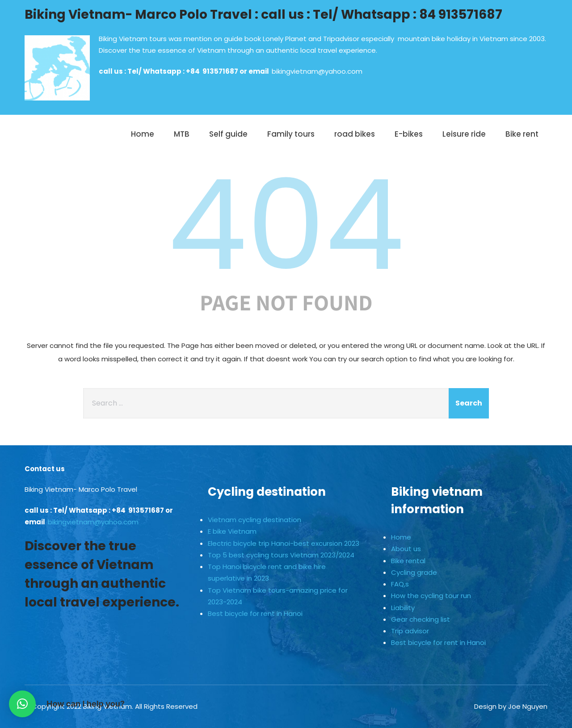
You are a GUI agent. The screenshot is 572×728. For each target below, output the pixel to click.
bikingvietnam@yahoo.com (317, 71)
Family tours (291, 134)
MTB (182, 134)
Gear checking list (421, 619)
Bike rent (522, 134)
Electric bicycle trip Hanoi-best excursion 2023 (284, 543)
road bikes (355, 134)
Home (143, 134)
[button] (22, 704)
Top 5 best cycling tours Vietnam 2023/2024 (281, 555)
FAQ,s (400, 584)
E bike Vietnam (232, 531)
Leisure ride (464, 134)
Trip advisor (410, 631)
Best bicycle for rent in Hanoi (255, 613)
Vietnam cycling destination (254, 520)
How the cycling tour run (431, 596)
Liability (403, 608)
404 (286, 225)
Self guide (228, 134)
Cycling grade (414, 572)
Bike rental (408, 561)
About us (406, 549)
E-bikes (409, 134)
